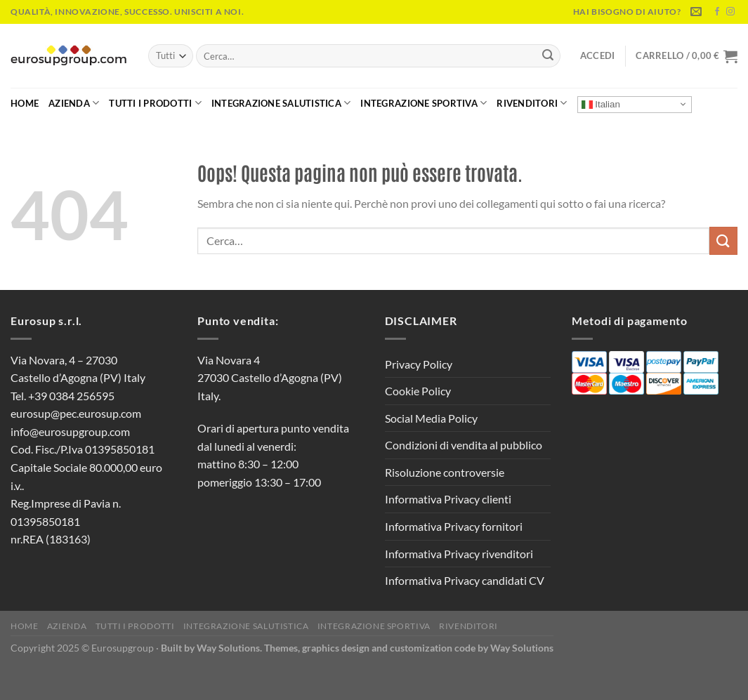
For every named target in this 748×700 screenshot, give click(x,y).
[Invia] (548, 56)
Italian (601, 104)
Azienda (74, 103)
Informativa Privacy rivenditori (459, 554)
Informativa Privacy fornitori (454, 526)
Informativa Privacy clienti (448, 499)
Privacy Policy (419, 364)
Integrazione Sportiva (424, 103)
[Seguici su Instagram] (730, 12)
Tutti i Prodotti (155, 103)
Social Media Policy (431, 418)
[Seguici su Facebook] (717, 12)
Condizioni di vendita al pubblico (464, 445)
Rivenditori (532, 103)
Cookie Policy (418, 391)
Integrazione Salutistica (281, 103)
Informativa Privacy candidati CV (465, 580)
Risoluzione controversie (445, 472)
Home (25, 103)
